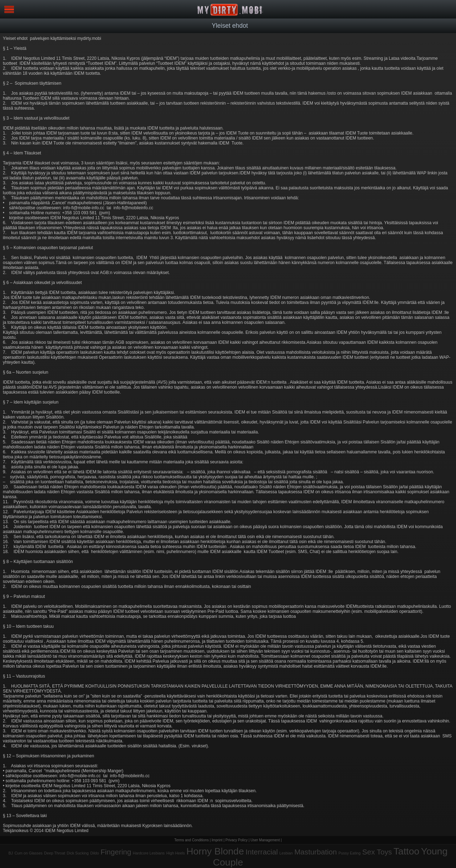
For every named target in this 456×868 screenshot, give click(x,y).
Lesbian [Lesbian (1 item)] (286, 853)
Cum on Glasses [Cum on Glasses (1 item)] (29, 853)
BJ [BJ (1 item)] (11, 853)
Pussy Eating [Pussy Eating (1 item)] (349, 853)
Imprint (217, 840)
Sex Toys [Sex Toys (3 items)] (377, 852)
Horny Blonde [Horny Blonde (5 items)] (215, 851)
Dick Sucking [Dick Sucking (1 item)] (78, 853)
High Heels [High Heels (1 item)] (176, 853)
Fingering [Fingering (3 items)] (116, 852)
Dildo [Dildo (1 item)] (94, 853)
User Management (265, 840)
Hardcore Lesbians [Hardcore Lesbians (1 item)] (149, 853)
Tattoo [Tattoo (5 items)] (407, 851)
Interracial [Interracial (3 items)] (262, 852)
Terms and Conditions (191, 840)
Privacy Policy (237, 840)
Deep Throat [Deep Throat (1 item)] (55, 853)
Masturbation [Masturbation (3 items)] (315, 852)
